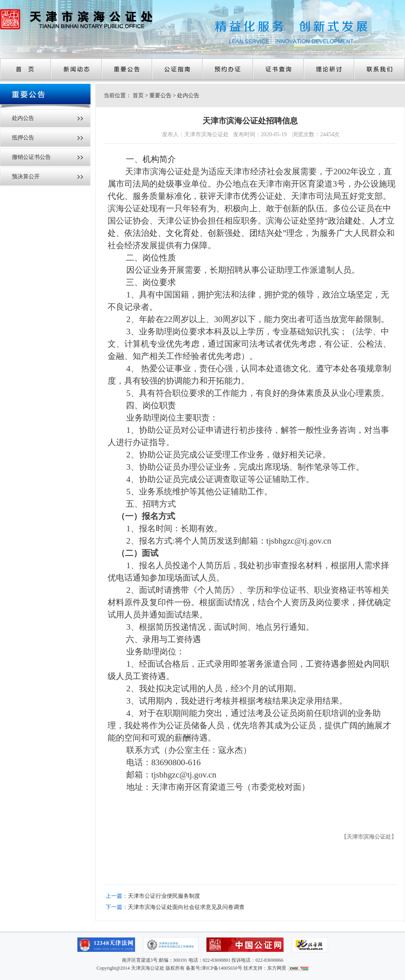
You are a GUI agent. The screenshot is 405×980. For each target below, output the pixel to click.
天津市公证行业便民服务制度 (164, 896)
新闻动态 (76, 69)
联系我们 (379, 69)
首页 (25, 69)
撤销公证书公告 (31, 157)
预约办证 (228, 69)
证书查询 (278, 69)
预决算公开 (26, 177)
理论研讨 (329, 69)
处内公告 (23, 118)
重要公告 (127, 69)
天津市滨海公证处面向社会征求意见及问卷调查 (186, 907)
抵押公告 (23, 138)
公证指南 (177, 69)
